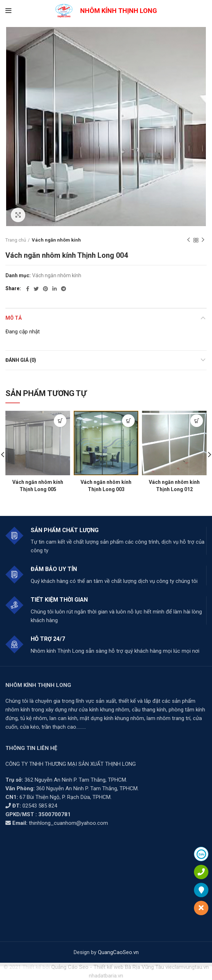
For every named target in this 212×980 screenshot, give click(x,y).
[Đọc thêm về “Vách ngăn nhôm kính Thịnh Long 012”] (197, 421)
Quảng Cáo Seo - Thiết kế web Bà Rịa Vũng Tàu (108, 967)
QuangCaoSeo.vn (118, 952)
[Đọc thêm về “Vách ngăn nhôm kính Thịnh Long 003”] (128, 421)
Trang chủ (16, 240)
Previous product (189, 240)
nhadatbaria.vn (106, 976)
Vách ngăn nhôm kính (56, 240)
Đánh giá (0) (21, 360)
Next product (203, 240)
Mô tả (14, 318)
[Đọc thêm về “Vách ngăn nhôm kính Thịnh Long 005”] (60, 421)
